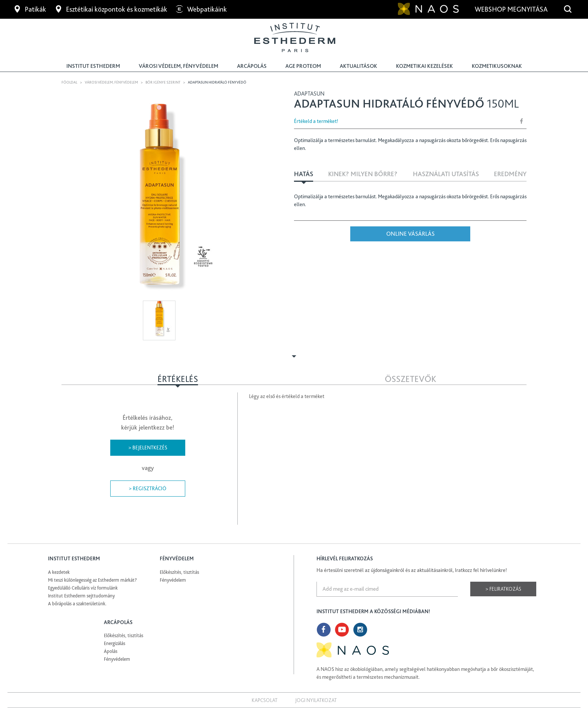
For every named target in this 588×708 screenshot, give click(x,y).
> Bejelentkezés (148, 448)
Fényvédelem (173, 580)
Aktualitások (358, 66)
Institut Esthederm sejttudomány (81, 596)
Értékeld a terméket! (316, 121)
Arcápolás (252, 66)
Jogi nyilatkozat (316, 700)
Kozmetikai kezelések (424, 66)
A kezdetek (59, 572)
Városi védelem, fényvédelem (178, 66)
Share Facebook (522, 121)
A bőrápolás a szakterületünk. (77, 604)
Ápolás (111, 651)
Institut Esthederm (93, 66)
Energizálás (115, 643)
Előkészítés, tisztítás (179, 572)
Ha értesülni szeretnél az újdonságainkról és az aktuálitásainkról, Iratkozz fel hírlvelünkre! (412, 570)
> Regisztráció (148, 488)
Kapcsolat (265, 700)
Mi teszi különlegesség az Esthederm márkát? (92, 580)
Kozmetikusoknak (497, 66)
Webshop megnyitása (512, 9)
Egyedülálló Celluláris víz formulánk (83, 588)
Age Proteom (303, 66)
